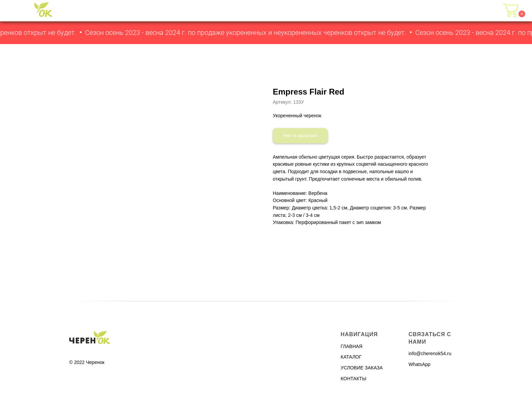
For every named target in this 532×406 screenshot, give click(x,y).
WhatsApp (420, 364)
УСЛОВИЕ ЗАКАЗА (362, 368)
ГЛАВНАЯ (337, 11)
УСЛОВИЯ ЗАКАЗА (420, 11)
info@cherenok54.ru (430, 353)
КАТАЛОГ (372, 11)
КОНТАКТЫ (472, 11)
